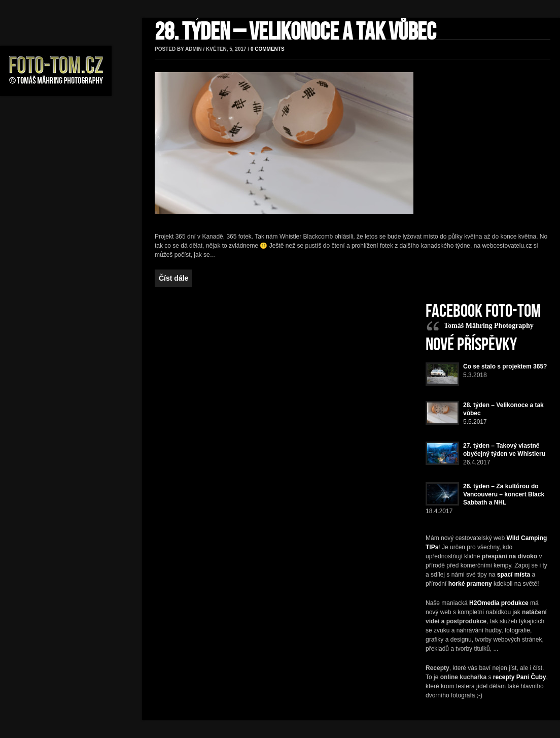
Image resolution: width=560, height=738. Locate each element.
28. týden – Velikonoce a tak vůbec (295, 32)
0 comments (268, 49)
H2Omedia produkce (499, 603)
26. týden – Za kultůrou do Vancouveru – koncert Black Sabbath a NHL (504, 494)
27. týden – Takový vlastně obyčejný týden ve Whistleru (504, 450)
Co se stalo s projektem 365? (505, 366)
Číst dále (173, 278)
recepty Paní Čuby (520, 677)
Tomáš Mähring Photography (489, 326)
